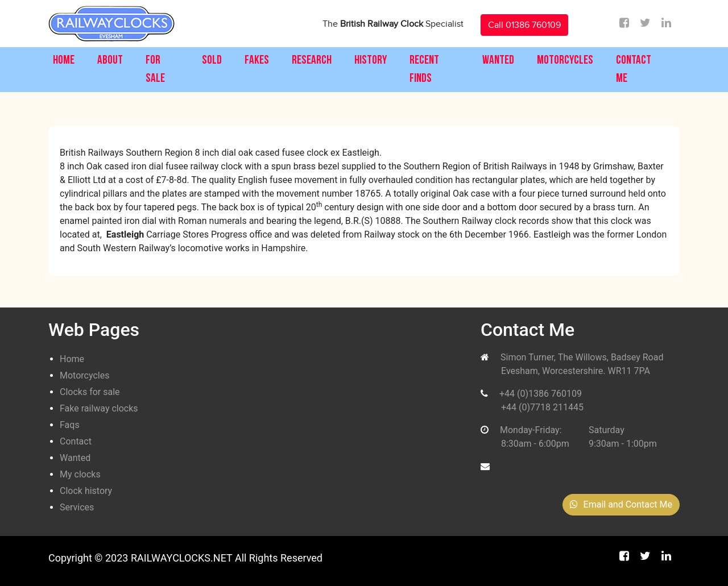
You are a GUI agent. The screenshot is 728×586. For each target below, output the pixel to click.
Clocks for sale (90, 392)
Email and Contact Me (621, 504)
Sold (212, 61)
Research (312, 61)
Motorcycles (565, 61)
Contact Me (634, 70)
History (371, 61)
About (110, 61)
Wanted (498, 61)
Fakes (257, 61)
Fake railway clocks (99, 408)
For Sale (155, 70)
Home (64, 61)
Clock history (86, 491)
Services (77, 507)
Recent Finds (424, 70)
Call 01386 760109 (524, 25)
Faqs (70, 425)
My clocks (80, 474)
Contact (76, 441)
